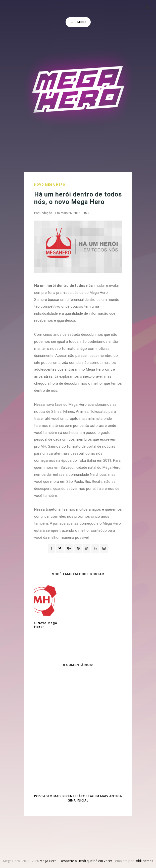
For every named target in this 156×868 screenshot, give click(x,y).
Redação (46, 213)
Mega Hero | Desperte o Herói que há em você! (76, 861)
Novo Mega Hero (50, 185)
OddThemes (144, 861)
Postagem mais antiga (101, 796)
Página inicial (78, 798)
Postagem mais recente (55, 796)
